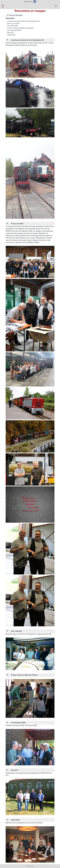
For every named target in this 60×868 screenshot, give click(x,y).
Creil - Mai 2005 (12, 26)
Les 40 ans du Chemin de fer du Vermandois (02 (23, 21)
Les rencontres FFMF (14, 30)
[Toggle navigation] (56, 6)
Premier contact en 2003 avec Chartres (20, 28)
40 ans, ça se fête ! (13, 23)
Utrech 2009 (11, 35)
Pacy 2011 (11, 33)
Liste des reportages (15, 15)
